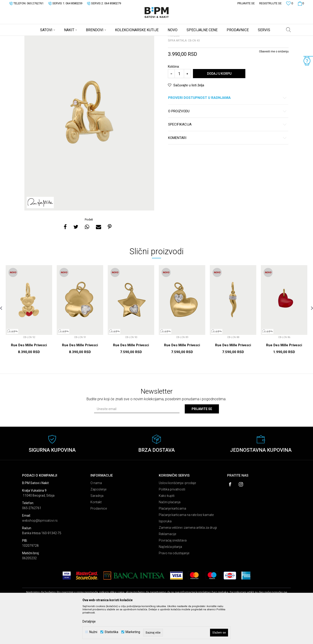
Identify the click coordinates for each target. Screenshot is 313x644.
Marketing (133, 632)
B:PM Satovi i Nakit (34, 39)
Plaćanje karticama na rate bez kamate (186, 551)
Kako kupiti (167, 531)
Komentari (227, 174)
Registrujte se (270, 3)
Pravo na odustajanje (174, 589)
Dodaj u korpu (219, 109)
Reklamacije (167, 570)
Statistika (111, 632)
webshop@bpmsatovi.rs (40, 556)
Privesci (79, 39)
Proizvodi (55, 39)
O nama (96, 519)
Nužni (93, 632)
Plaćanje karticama (172, 544)
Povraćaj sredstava (173, 576)
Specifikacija (227, 160)
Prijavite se (202, 445)
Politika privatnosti (172, 525)
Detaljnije (89, 621)
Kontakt (96, 538)
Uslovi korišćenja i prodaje (177, 519)
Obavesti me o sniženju (274, 87)
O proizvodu (227, 147)
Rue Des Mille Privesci (29, 381)
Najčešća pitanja (170, 582)
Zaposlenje (98, 525)
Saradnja (97, 531)
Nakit (67, 39)
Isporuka (165, 557)
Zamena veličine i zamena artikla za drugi (188, 563)
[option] (89, 149)
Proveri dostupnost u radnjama (227, 134)
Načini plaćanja (170, 538)
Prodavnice (99, 544)
